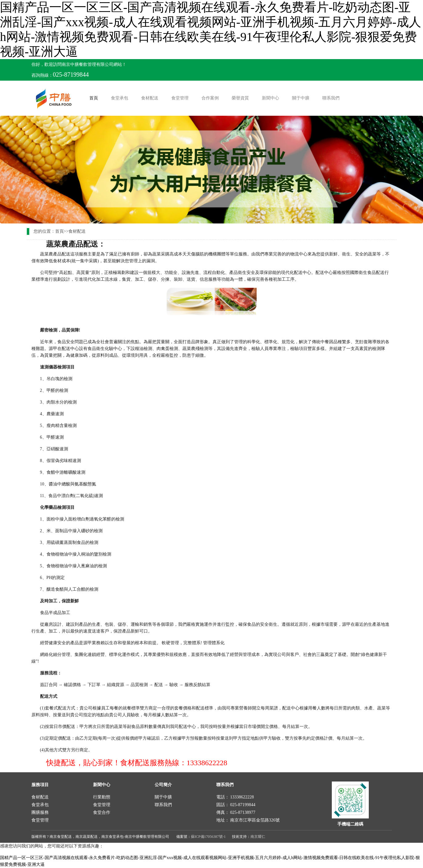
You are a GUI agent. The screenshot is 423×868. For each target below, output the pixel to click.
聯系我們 (331, 98)
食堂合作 (102, 812)
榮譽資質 (240, 98)
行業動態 (102, 797)
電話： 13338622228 (235, 797)
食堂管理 (180, 98)
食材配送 (150, 98)
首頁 (95, 97)
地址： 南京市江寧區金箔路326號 (248, 820)
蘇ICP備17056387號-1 (208, 837)
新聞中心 (270, 98)
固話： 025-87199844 (236, 805)
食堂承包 (120, 98)
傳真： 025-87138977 (236, 812)
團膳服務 (40, 812)
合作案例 (210, 98)
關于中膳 (301, 98)
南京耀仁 (258, 837)
